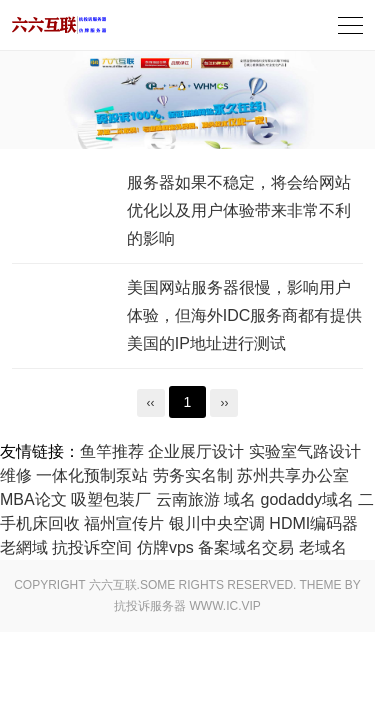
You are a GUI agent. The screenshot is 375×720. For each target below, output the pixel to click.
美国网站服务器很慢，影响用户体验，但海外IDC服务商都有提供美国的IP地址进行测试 (245, 315)
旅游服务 (59, 25)
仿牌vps (165, 547)
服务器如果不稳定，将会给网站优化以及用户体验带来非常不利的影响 (239, 210)
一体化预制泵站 (92, 475)
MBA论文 (33, 499)
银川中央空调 (217, 523)
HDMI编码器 (313, 523)
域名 (240, 499)
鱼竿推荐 (112, 451)
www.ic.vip (225, 606)
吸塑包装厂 (111, 499)
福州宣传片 (124, 523)
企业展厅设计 (196, 451)
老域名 (323, 547)
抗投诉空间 (92, 547)
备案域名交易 (246, 547)
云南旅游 (188, 499)
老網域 (24, 547)
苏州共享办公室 (293, 475)
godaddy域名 (306, 499)
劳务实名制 (193, 475)
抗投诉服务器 (150, 606)
